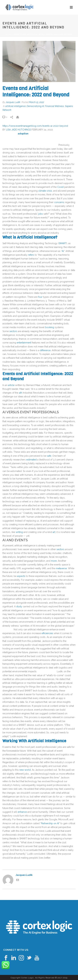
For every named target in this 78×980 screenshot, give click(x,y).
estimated (31, 460)
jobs (41, 214)
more (54, 561)
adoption (23, 134)
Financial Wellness (55, 106)
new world (25, 770)
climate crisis (45, 191)
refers (31, 255)
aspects (21, 576)
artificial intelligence (15, 106)
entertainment (24, 343)
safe (49, 456)
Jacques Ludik (13, 102)
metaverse (61, 568)
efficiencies (47, 633)
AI (63, 251)
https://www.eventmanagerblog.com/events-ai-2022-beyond (35, 126)
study (19, 607)
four (40, 297)
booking (50, 327)
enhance (22, 812)
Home (9, 34)
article (11, 385)
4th (21, 393)
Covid (60, 187)
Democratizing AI (35, 106)
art (54, 532)
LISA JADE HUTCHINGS (18, 130)
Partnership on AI (50, 823)
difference (45, 350)
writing (19, 532)
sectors (13, 331)
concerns (59, 202)
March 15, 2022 (37, 102)
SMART (63, 243)
